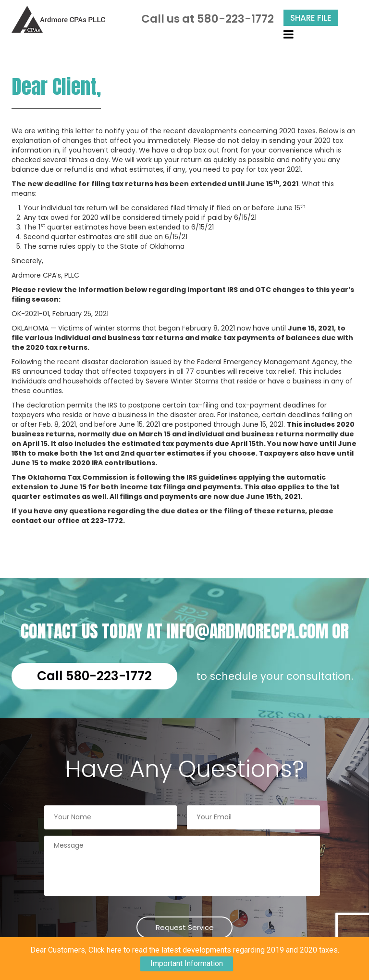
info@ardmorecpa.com (247, 631)
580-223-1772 (235, 19)
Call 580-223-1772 (94, 676)
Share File (311, 18)
